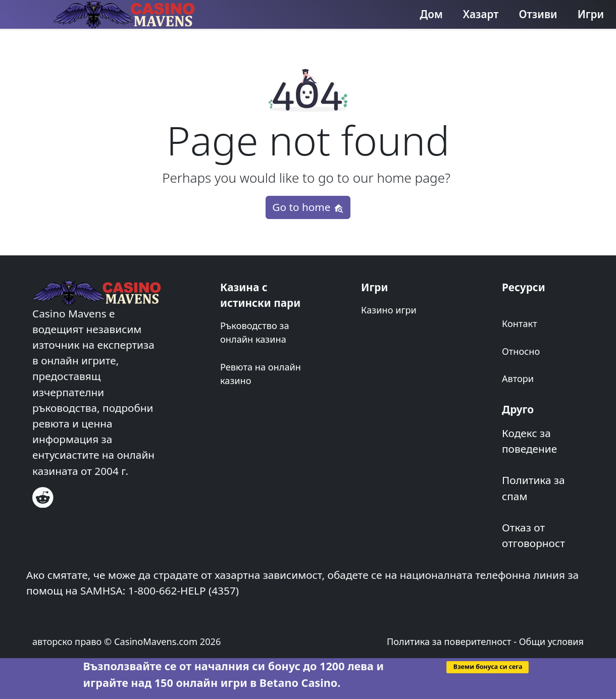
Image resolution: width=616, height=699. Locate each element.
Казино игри (389, 310)
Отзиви (538, 14)
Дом (431, 14)
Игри (591, 14)
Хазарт (481, 14)
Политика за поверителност (449, 641)
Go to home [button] (308, 207)
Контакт (520, 324)
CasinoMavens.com (156, 641)
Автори (518, 379)
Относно (521, 351)
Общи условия (551, 641)
